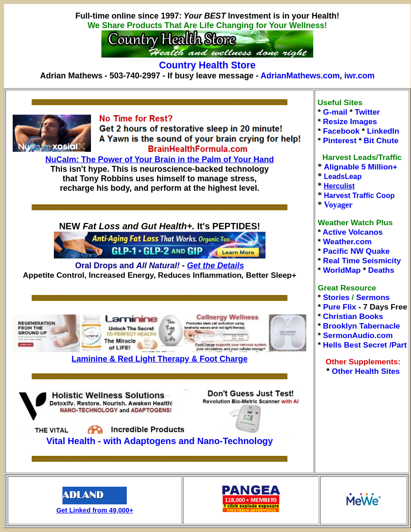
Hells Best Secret (355, 345)
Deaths (381, 270)
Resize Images (350, 121)
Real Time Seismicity (362, 261)
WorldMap (342, 270)
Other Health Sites (366, 371)
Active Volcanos (353, 232)
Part (399, 345)
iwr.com (360, 76)
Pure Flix (340, 307)
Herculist (339, 186)
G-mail (335, 112)
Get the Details (215, 266)
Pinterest (340, 140)
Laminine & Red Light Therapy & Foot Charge (160, 359)
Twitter (368, 112)
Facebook (342, 131)
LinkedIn (383, 131)
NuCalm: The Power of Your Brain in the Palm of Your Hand (160, 160)
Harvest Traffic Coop (359, 196)
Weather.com (348, 242)
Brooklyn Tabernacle (362, 326)
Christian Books (353, 316)
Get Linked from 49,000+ (95, 510)
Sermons (373, 297)
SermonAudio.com (358, 335)
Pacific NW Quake (356, 251)
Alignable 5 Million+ (360, 167)
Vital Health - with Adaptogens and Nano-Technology (160, 441)
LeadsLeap (343, 177)
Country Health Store (207, 65)
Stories (337, 297)
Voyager (338, 205)
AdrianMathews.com (300, 76)
